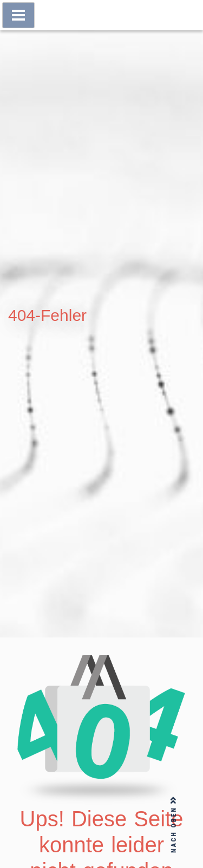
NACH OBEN (174, 825)
